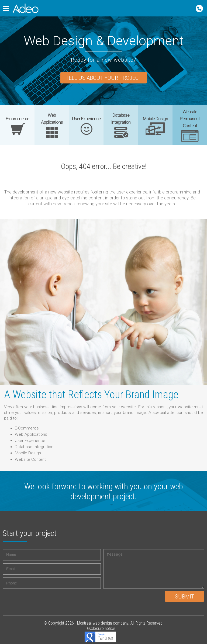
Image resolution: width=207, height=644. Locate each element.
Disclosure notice (100, 629)
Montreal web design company (103, 623)
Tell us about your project (104, 78)
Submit (184, 597)
